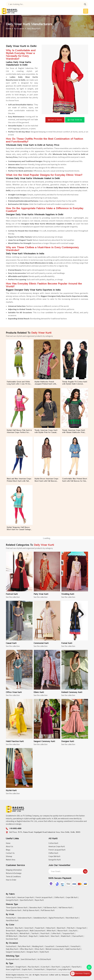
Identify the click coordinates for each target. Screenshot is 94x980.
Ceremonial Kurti (62, 947)
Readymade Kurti (12, 959)
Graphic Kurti (27, 970)
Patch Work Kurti (72, 918)
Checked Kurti (39, 970)
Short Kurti (56, 967)
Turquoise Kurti (68, 934)
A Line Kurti (45, 967)
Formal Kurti (75, 947)
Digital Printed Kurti (56, 918)
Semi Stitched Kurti (28, 959)
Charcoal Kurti (77, 936)
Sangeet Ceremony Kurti (15, 952)
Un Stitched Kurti (44, 959)
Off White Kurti (12, 936)
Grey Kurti (73, 931)
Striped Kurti (51, 970)
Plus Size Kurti (33, 967)
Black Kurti (61, 928)
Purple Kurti (40, 928)
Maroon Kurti (62, 931)
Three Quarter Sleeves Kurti (17, 908)
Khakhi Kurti (66, 936)
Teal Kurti (35, 934)
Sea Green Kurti (12, 939)
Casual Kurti (50, 947)
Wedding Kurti (38, 947)
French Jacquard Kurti (57, 850)
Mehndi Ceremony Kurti (55, 949)
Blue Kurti (19, 928)
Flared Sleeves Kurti (14, 911)
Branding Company (22, 977)
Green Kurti (29, 928)
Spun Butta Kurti (26, 900)
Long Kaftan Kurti (65, 970)
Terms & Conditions (13, 877)
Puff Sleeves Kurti (48, 911)
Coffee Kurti (56, 934)
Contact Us (10, 853)
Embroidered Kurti (25, 918)
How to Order (11, 880)
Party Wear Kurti (24, 947)
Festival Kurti (11, 947)
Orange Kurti (81, 928)
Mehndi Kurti (24, 934)
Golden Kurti (44, 936)
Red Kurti (9, 928)
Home (8, 29)
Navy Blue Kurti (12, 934)
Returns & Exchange (14, 873)
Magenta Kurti (22, 931)
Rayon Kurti (39, 900)
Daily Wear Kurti (12, 949)
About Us (9, 847)
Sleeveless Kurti (35, 908)
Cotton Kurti (53, 843)
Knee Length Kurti (13, 970)
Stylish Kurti (44, 952)
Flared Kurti (76, 967)
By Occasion (19, 29)
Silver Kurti (55, 936)
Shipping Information (14, 870)
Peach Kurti (45, 934)
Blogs (8, 850)
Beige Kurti (33, 936)
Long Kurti (66, 967)
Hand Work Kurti (12, 921)
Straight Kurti (21, 967)
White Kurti (51, 931)
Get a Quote (55, 120)
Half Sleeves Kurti (65, 908)
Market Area (11, 860)
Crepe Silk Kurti (54, 856)
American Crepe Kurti (57, 847)
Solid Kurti (10, 967)
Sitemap (9, 856)
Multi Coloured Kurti (37, 931)
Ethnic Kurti (39, 949)
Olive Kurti (23, 936)
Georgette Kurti (55, 860)
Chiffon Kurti (53, 853)
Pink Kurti (71, 928)
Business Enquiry (80, 974)
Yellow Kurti (51, 928)
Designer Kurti (32, 952)
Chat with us (75, 120)
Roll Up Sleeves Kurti (31, 911)
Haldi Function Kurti (73, 949)
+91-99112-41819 (15, 828)
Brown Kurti (11, 931)
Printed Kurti (11, 918)
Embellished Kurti (40, 918)
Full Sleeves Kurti (50, 908)
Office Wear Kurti (26, 949)
